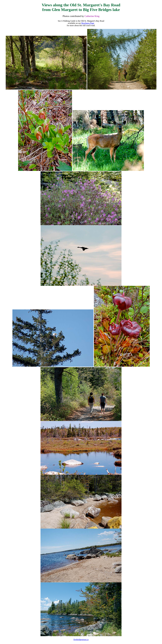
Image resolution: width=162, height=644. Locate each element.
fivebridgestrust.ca (81, 640)
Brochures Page (88, 23)
